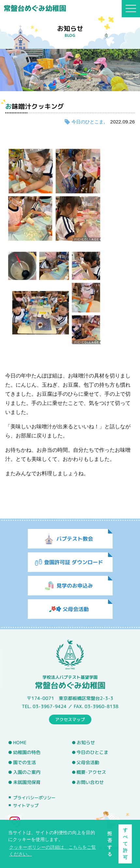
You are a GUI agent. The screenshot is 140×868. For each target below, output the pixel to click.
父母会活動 (88, 762)
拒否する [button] (110, 844)
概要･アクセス (91, 772)
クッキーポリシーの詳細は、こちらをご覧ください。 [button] (53, 851)
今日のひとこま (87, 122)
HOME (20, 742)
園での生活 (24, 762)
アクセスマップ (70, 719)
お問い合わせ (90, 782)
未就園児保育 (27, 782)
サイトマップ (26, 805)
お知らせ (86, 743)
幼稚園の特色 (27, 752)
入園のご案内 (27, 772)
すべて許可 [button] (125, 844)
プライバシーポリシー (34, 798)
